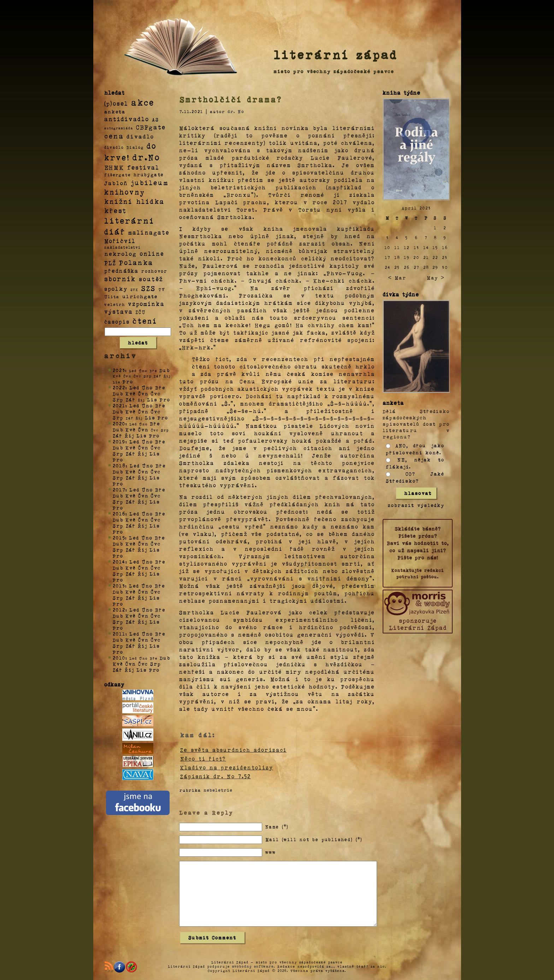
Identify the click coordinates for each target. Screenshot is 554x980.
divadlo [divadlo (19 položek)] (140, 136)
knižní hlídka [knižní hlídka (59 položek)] (134, 201)
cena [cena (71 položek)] (114, 136)
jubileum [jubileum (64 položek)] (150, 182)
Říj (129, 435)
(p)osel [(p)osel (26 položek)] (116, 103)
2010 (119, 658)
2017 (119, 489)
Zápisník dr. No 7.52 (216, 776)
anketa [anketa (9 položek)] (115, 111)
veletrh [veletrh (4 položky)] (115, 304)
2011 (119, 634)
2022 (119, 387)
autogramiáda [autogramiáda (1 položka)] (119, 128)
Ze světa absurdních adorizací (233, 750)
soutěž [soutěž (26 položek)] (151, 279)
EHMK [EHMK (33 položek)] (114, 167)
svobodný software (253, 966)
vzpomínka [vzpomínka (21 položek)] (146, 304)
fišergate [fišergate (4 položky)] (117, 175)
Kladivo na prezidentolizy (227, 767)
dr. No (236, 111)
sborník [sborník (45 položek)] (120, 279)
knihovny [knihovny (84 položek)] (125, 192)
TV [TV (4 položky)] (162, 289)
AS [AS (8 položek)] (155, 119)
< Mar (397, 278)
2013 (119, 586)
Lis (152, 399)
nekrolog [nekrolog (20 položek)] (120, 253)
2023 (119, 370)
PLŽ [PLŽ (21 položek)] (110, 263)
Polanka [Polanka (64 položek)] (136, 262)
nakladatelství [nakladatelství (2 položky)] (123, 247)
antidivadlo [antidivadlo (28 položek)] (127, 119)
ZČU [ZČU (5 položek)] (141, 312)
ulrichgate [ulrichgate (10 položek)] (140, 296)
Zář (131, 399)
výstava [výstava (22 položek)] (119, 311)
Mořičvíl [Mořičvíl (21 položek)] (120, 241)
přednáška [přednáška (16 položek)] (121, 271)
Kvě (131, 393)
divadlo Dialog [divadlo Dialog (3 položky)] (124, 147)
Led (134, 387)
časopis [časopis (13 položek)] (117, 321)
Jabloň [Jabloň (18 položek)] (116, 183)
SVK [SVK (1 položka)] (134, 289)
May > (436, 278)
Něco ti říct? (203, 758)
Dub (165, 370)
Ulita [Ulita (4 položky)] (112, 296)
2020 (119, 423)
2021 (119, 405)
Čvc (156, 393)
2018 (119, 465)
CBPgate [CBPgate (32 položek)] (151, 127)
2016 (119, 513)
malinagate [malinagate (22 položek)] (149, 232)
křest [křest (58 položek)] (115, 210)
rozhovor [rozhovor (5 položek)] (154, 271)
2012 (119, 610)
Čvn (143, 393)
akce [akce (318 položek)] (143, 102)
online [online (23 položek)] (152, 253)
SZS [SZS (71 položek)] (149, 288)
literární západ (336, 54)
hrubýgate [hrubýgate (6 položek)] (149, 174)
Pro (128, 381)
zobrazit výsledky (416, 505)
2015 (119, 538)
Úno (147, 387)
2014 (119, 562)
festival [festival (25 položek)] (143, 167)
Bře (160, 387)
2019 (119, 441)
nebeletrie (218, 790)
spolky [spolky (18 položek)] (116, 288)
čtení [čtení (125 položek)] (145, 320)
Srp (118, 399)
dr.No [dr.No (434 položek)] (146, 157)
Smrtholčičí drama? (231, 99)
